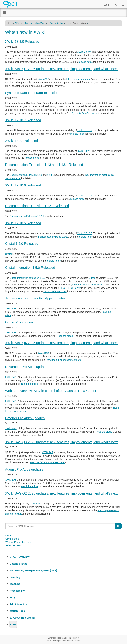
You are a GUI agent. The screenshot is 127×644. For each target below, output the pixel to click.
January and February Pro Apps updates (35, 298)
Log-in (107, 5)
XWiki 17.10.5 (85, 233)
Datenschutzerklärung (58, 638)
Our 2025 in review (19, 322)
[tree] (63, 591)
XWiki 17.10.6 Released (23, 185)
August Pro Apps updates (24, 469)
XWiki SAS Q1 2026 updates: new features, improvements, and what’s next (61, 69)
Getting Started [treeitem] (19, 564)
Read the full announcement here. (64, 360)
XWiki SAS (43, 79)
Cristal (8, 254)
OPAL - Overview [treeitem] (19, 557)
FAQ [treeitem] (12, 597)
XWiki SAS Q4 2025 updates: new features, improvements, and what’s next (61, 343)
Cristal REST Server (70, 288)
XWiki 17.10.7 (85, 130)
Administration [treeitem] (18, 604)
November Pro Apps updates (27, 367)
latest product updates (78, 79)
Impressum (74, 638)
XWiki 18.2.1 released (22, 141)
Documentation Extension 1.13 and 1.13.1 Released (44, 165)
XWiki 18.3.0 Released (22, 42)
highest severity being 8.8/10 (53, 237)
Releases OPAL (14, 545)
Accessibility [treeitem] (17, 591)
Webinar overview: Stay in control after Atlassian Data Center (51, 391)
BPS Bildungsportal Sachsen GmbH (63, 641)
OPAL (17, 23)
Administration (56, 23)
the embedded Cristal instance (88, 285)
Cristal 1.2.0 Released (22, 244)
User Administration (77, 23)
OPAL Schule (12, 539)
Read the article (65, 336)
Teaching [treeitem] (15, 584)
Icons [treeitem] (13, 624)
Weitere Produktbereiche (18, 542)
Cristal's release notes (55, 291)
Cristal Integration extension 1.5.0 (27, 278)
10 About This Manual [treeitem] (22, 618)
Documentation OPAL (35, 23)
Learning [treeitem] (15, 577)
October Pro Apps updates (25, 418)
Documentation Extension (23, 175)
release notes (86, 62)
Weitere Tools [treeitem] (18, 611)
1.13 (40, 175)
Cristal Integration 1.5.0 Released (30, 268)
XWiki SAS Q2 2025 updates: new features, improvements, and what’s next (61, 493)
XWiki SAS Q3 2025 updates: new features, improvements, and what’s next (61, 442)
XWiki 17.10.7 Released (23, 120)
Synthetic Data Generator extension (32, 93)
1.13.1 (51, 175)
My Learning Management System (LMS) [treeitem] (33, 570)
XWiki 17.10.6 (85, 196)
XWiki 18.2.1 (84, 151)
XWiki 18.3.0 (84, 52)
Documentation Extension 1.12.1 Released (37, 206)
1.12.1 (41, 216)
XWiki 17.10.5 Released (23, 223)
